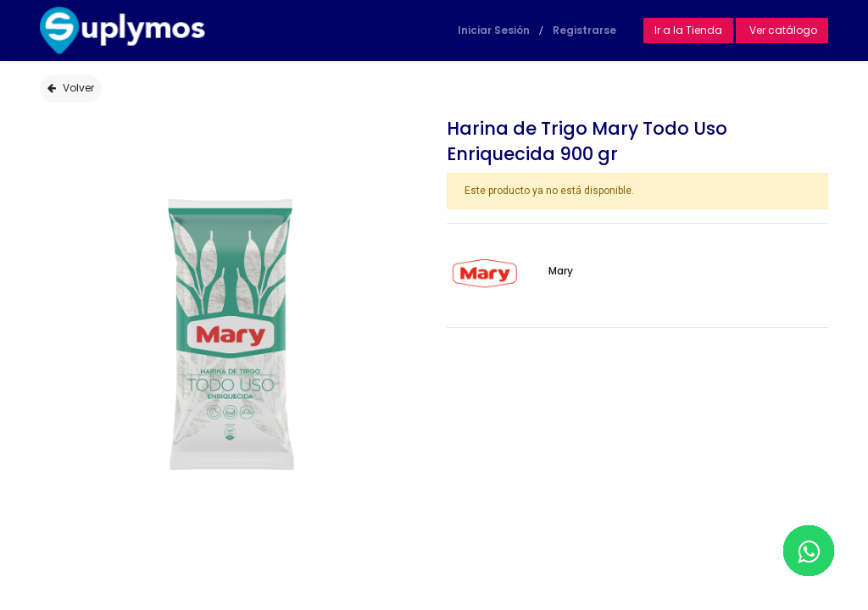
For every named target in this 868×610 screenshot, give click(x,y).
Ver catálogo (782, 30)
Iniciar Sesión (494, 30)
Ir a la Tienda (688, 30)
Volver (71, 88)
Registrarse (584, 30)
